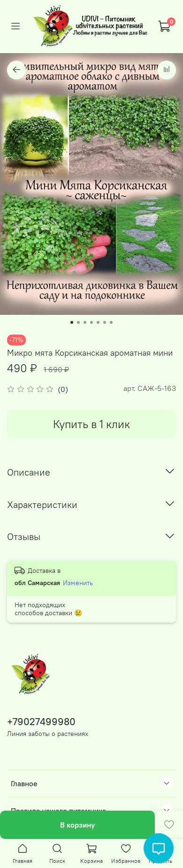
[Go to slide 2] (78, 322)
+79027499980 (41, 722)
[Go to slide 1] (72, 322)
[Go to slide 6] (105, 322)
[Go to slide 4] (91, 322)
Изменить (78, 583)
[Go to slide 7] (111, 322)
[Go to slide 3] (85, 322)
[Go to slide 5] (98, 322)
